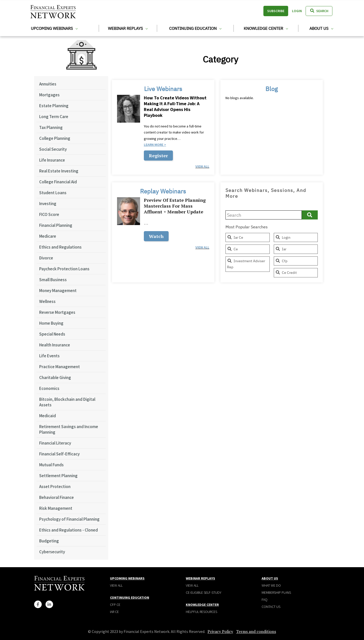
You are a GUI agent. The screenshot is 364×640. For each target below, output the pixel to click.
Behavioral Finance (56, 497)
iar (281, 249)
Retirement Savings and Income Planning (69, 429)
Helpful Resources (201, 612)
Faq (265, 600)
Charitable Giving (55, 378)
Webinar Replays (128, 28)
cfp (281, 261)
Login (297, 11)
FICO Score (49, 214)
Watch (156, 236)
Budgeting (49, 541)
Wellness (47, 301)
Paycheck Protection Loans (64, 269)
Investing (48, 204)
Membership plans (276, 592)
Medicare (48, 236)
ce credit (286, 273)
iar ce (235, 237)
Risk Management (56, 508)
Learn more (154, 145)
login (283, 237)
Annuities (48, 84)
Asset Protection (55, 487)
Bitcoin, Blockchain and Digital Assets (67, 402)
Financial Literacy (55, 443)
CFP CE (115, 605)
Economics (49, 388)
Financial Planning (56, 225)
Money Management (58, 291)
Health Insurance (55, 345)
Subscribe (276, 11)
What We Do (271, 585)
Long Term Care (54, 117)
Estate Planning (54, 106)
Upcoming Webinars (54, 28)
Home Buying (51, 323)
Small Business (53, 280)
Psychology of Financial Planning (69, 519)
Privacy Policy (220, 631)
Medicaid (48, 416)
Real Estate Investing (59, 171)
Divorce (46, 258)
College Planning (55, 138)
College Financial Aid (58, 182)
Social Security (53, 149)
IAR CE (114, 612)
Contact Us (271, 607)
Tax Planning (51, 127)
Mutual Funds (51, 465)
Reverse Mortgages (57, 312)
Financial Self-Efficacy (59, 454)
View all (116, 585)
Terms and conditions (256, 631)
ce (232, 249)
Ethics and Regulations (60, 247)
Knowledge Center (266, 28)
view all (202, 166)
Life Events (49, 356)
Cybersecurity (52, 552)
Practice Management (60, 367)
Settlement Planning (58, 476)
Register (158, 156)
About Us (321, 28)
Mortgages (49, 95)
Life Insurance (52, 160)
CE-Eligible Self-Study (204, 592)
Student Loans (53, 193)
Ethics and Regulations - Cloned (69, 530)
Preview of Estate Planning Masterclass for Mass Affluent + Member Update (175, 206)
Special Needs (52, 334)
